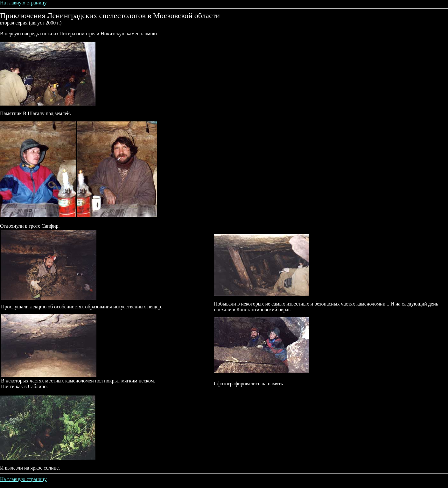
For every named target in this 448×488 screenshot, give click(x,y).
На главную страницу (23, 3)
